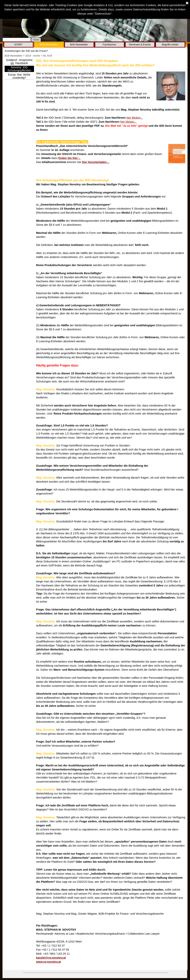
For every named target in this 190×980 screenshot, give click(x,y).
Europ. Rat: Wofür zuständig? (19, 76)
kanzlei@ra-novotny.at (51, 958)
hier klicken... (135, 118)
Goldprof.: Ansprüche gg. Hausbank (19, 62)
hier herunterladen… (96, 162)
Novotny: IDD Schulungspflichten (19, 69)
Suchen (36, 40)
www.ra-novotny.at (49, 962)
